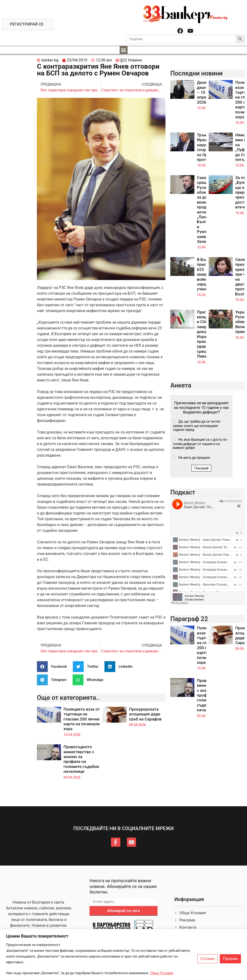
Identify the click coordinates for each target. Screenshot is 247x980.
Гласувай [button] (201, 468)
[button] (124, 50)
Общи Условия (162, 973)
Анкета (181, 385)
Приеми (230, 959)
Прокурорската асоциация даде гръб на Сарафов (145, 714)
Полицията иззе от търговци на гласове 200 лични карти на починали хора (82, 719)
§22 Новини (131, 60)
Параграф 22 (189, 619)
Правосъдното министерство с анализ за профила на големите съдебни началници (81, 759)
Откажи (208, 959)
